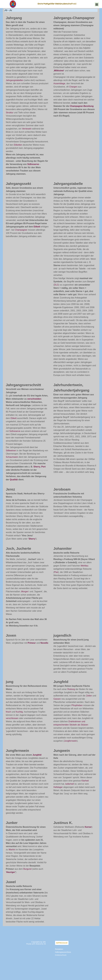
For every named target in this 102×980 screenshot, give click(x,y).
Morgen (25, 592)
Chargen (73, 87)
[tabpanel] (27, 95)
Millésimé (59, 71)
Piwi (56, 572)
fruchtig (19, 712)
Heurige (10, 872)
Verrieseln (27, 129)
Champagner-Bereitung (82, 106)
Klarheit (85, 781)
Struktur (10, 113)
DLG (56, 285)
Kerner (88, 827)
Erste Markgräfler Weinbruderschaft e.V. (57, 4)
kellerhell (69, 784)
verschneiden (34, 399)
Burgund (27, 869)
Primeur (32, 643)
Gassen (57, 699)
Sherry (37, 467)
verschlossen (12, 718)
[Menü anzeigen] (97, 4)
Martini (12, 850)
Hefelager (58, 787)
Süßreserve (33, 164)
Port (43, 467)
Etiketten (18, 145)
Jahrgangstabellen (15, 80)
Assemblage (59, 83)
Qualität (14, 480)
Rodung (71, 689)
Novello (44, 643)
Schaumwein (12, 457)
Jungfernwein (71, 741)
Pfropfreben (77, 705)
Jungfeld (37, 755)
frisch (8, 712)
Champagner (21, 230)
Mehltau (85, 566)
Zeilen (89, 696)
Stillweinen (11, 451)
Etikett (37, 227)
